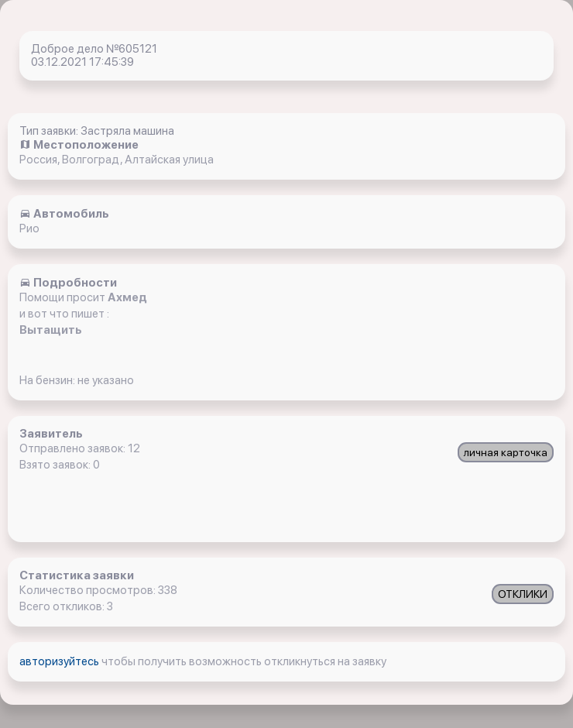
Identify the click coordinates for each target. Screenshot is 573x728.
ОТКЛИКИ (523, 594)
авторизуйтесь (60, 661)
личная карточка (506, 452)
